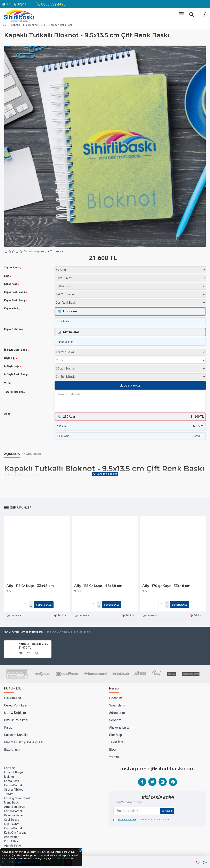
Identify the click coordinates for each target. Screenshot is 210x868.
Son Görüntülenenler (23, 632)
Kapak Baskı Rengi (15, 300)
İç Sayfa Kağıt (12, 367)
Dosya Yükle (130, 387)
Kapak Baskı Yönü (14, 292)
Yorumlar (32, 456)
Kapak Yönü (11, 309)
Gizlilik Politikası (62, 859)
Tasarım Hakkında (14, 393)
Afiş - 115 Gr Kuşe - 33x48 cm (30, 587)
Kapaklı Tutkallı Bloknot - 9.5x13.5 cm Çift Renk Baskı (34, 644)
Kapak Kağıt (11, 284)
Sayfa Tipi (10, 359)
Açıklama (12, 456)
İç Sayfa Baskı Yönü (15, 351)
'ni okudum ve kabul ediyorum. (142, 820)
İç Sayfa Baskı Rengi (16, 376)
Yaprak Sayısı (12, 268)
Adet (7, 415)
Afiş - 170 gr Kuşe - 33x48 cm (166, 587)
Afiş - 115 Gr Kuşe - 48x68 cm (98, 587)
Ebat (7, 276)
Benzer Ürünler (18, 508)
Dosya (8, 384)
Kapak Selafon (12, 330)
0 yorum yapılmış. (35, 251)
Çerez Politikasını (11, 862)
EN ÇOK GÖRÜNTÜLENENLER (69, 632)
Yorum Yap (57, 251)
